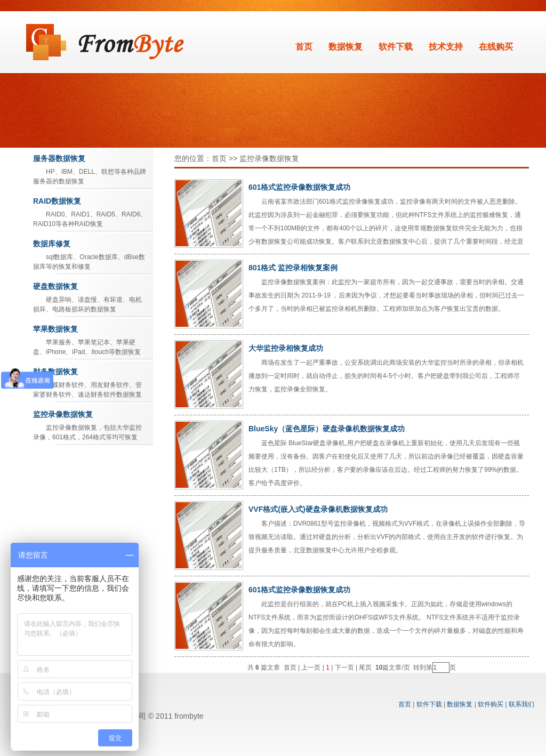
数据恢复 (346, 47)
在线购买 (496, 47)
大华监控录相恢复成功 (286, 348)
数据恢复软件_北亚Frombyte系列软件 (105, 42)
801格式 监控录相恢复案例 (293, 268)
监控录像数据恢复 (63, 414)
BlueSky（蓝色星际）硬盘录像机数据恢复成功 (327, 429)
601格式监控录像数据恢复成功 (299, 187)
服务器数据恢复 (59, 158)
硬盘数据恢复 (55, 286)
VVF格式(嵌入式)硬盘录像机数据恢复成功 (318, 509)
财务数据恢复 (55, 372)
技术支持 (446, 47)
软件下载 (396, 47)
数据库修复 (52, 244)
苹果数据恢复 (55, 329)
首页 (304, 47)
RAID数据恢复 (57, 201)
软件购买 (491, 704)
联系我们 (521, 704)
